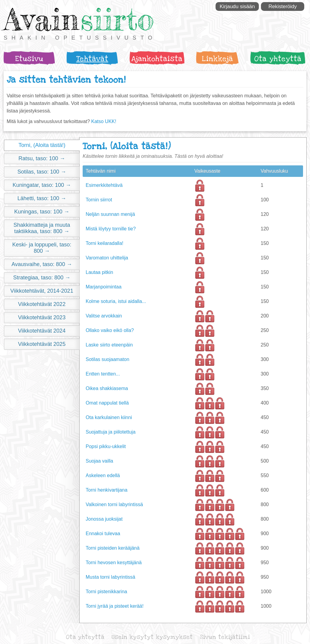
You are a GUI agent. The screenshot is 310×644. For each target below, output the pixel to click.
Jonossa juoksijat (104, 519)
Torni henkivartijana (107, 490)
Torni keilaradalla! (105, 243)
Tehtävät (92, 59)
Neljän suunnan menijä (110, 214)
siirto (117, 19)
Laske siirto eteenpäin (109, 345)
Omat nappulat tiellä (107, 403)
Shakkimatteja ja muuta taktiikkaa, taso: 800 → (42, 228)
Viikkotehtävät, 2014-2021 (42, 291)
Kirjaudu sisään (237, 7)
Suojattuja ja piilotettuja (111, 432)
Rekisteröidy (283, 7)
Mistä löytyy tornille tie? (111, 229)
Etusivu (29, 59)
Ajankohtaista (157, 59)
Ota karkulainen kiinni (109, 417)
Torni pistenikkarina (106, 592)
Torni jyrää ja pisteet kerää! (115, 606)
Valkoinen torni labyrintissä (114, 504)
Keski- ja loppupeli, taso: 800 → (42, 248)
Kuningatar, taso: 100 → (42, 185)
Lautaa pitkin (99, 272)
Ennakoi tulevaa (103, 533)
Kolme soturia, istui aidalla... (116, 301)
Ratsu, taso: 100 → (42, 158)
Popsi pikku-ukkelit (106, 446)
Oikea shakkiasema (107, 388)
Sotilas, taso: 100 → (42, 172)
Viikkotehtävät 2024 (42, 331)
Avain (41, 19)
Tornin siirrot (99, 200)
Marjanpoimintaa (104, 287)
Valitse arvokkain (104, 316)
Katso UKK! (104, 121)
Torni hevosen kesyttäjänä (114, 563)
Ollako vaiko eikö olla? (110, 330)
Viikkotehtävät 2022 (42, 304)
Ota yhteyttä (278, 59)
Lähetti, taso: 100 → (42, 198)
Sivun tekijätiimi (225, 637)
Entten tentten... (103, 374)
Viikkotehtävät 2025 (42, 344)
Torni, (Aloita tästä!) (42, 145)
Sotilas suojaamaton (107, 359)
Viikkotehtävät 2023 (42, 317)
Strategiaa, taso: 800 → (42, 278)
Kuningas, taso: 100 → (42, 212)
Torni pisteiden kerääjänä (113, 548)
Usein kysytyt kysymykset (152, 637)
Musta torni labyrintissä (110, 577)
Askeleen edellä (103, 475)
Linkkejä (218, 59)
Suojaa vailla (99, 461)
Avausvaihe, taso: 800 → (42, 264)
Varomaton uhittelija (107, 258)
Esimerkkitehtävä (104, 185)
